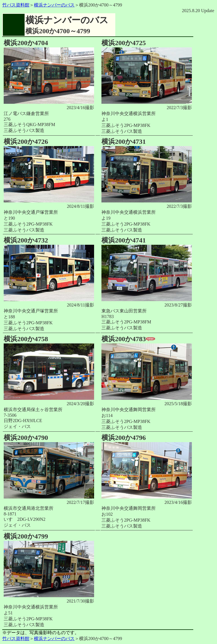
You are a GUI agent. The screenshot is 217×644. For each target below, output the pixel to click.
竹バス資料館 (16, 5)
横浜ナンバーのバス (54, 5)
